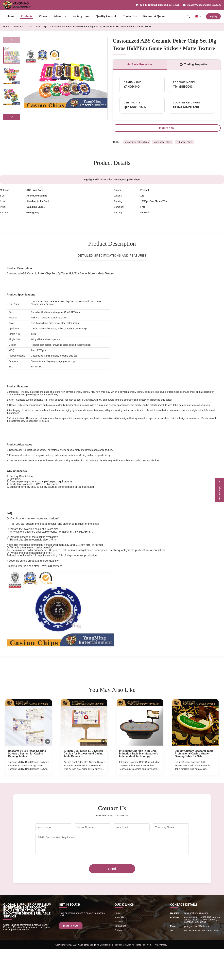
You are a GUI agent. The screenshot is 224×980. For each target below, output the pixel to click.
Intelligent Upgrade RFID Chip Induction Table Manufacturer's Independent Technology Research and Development (139, 754)
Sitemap (119, 930)
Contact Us (130, 16)
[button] (12, 117)
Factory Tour (81, 16)
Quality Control (106, 16)
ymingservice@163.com (196, 926)
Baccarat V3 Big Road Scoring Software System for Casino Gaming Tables (27, 754)
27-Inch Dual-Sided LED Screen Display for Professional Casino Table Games (83, 754)
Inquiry (213, 16)
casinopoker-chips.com (196, 913)
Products (26, 16)
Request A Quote (154, 16)
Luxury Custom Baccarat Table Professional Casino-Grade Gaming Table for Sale (194, 754)
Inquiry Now (167, 128)
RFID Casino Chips (38, 27)
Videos (43, 16)
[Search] (188, 16)
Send (112, 869)
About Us (60, 16)
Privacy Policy (160, 945)
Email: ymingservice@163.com (202, 5)
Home (10, 16)
